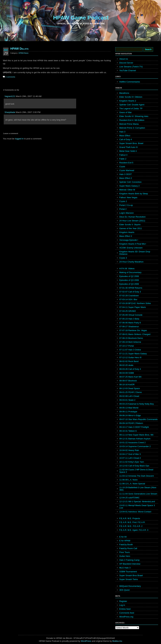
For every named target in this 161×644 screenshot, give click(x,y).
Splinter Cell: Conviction (130, 182)
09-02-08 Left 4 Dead (129, 396)
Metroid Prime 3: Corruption (132, 128)
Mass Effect (125, 136)
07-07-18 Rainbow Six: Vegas (133, 330)
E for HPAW (125, 541)
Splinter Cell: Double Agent (132, 105)
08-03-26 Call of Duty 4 (130, 369)
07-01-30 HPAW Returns (131, 288)
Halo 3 (122, 132)
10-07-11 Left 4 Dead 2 (130, 458)
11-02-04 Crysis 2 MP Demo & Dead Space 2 (136, 471)
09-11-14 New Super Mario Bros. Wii (136, 435)
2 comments (10, 77)
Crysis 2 (123, 201)
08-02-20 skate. (127, 365)
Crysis (122, 167)
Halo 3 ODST (125, 174)
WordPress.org (126, 617)
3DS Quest (124, 590)
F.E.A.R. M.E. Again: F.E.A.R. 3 (134, 530)
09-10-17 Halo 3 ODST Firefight (134, 427)
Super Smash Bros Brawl (131, 575)
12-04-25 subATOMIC (129, 498)
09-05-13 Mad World (129, 408)
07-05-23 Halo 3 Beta (129, 319)
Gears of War (125, 112)
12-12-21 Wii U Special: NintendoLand (137, 501)
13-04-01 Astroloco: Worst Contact (135, 512)
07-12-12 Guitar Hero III (130, 357)
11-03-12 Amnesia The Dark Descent (137, 476)
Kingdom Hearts (127, 232)
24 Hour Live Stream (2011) (132, 221)
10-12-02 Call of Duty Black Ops (134, 466)
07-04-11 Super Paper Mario (133, 307)
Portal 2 (123, 209)
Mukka (115, 641)
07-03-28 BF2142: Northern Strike (135, 303)
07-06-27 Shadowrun (129, 327)
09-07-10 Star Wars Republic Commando (138, 419)
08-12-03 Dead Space (130, 388)
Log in (122, 605)
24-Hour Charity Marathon (131, 262)
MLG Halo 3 (125, 568)
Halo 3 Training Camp (129, 560)
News (26, 53)
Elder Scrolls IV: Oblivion (131, 97)
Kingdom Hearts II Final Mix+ (133, 244)
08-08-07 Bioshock (128, 381)
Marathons (124, 93)
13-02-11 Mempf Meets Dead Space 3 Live (137, 507)
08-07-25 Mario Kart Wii (130, 377)
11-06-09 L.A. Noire (128, 480)
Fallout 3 (123, 155)
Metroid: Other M (127, 190)
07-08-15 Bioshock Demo (131, 338)
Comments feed (127, 613)
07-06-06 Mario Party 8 (130, 323)
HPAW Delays (19, 49)
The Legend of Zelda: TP (131, 109)
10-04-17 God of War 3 (130, 454)
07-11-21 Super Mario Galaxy (133, 354)
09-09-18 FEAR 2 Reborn (131, 423)
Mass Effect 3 (126, 236)
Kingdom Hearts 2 (128, 101)
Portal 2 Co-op (126, 205)
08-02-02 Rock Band (129, 361)
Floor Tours (125, 552)
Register (123, 601)
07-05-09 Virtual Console (131, 315)
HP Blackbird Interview (130, 564)
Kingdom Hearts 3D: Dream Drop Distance (135, 253)
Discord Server (126, 63)
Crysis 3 (123, 258)
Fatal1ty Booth (126, 545)
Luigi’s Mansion (126, 213)
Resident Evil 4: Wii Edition (132, 120)
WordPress (86, 641)
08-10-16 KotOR (127, 385)
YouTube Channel (128, 70)
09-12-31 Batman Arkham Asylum (135, 439)
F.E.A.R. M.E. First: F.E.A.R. (132, 522)
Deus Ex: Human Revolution (132, 217)
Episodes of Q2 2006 (129, 276)
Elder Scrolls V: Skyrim (130, 225)
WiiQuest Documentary (130, 586)
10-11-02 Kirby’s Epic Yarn (132, 462)
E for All (123, 537)
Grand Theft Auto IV (129, 147)
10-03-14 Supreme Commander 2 (135, 446)
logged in (19, 139)
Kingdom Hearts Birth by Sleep (134, 194)
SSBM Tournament (128, 572)
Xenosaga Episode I (129, 240)
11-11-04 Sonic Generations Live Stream (138, 494)
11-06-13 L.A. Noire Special (132, 484)
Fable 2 (123, 159)
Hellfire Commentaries (130, 82)
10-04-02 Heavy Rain (129, 450)
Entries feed (125, 609)
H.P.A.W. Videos (127, 269)
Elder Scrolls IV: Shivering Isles (134, 116)
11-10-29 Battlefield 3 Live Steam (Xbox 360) (138, 489)
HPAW (21, 53)
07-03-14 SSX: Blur (128, 299)
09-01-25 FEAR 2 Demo (130, 392)
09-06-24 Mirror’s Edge (130, 415)
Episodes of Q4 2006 (129, 284)
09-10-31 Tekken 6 (128, 431)
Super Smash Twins (129, 579)
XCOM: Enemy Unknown (131, 248)
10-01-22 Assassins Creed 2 (132, 443)
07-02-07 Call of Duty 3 (130, 292)
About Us (124, 59)
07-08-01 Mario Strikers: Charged (135, 334)
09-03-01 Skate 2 (127, 400)
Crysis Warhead (127, 170)
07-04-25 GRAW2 (128, 311)
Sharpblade (10, 112)
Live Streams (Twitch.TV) (131, 67)
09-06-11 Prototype (128, 412)
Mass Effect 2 (126, 178)
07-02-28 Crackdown (129, 296)
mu (121, 641)
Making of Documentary (130, 272)
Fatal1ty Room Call (128, 548)
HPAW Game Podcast (81, 18)
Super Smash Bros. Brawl (131, 143)
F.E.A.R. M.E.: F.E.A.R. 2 (131, 526)
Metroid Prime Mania (129, 124)
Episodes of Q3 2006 (129, 280)
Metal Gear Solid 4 (128, 151)
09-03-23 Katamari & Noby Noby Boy (137, 404)
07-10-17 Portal (127, 346)
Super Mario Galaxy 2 (129, 186)
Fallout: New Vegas (128, 197)
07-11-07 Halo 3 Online (130, 350)
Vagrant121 (10, 96)
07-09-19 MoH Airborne (130, 342)
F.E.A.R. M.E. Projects (130, 518)
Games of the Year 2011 (131, 228)
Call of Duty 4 (126, 139)
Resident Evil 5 (126, 163)
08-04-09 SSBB (127, 373)
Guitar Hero (125, 556)
